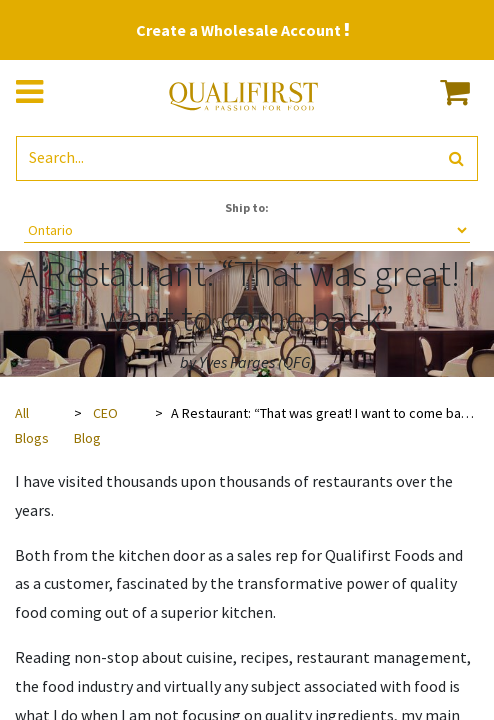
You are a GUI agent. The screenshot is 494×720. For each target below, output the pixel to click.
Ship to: (247, 207)
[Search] (456, 158)
